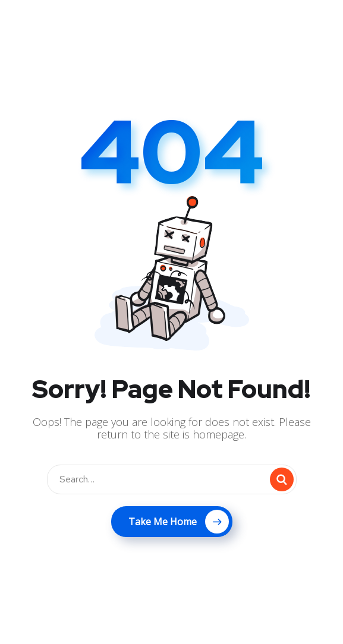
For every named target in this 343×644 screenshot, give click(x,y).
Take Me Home (179, 522)
